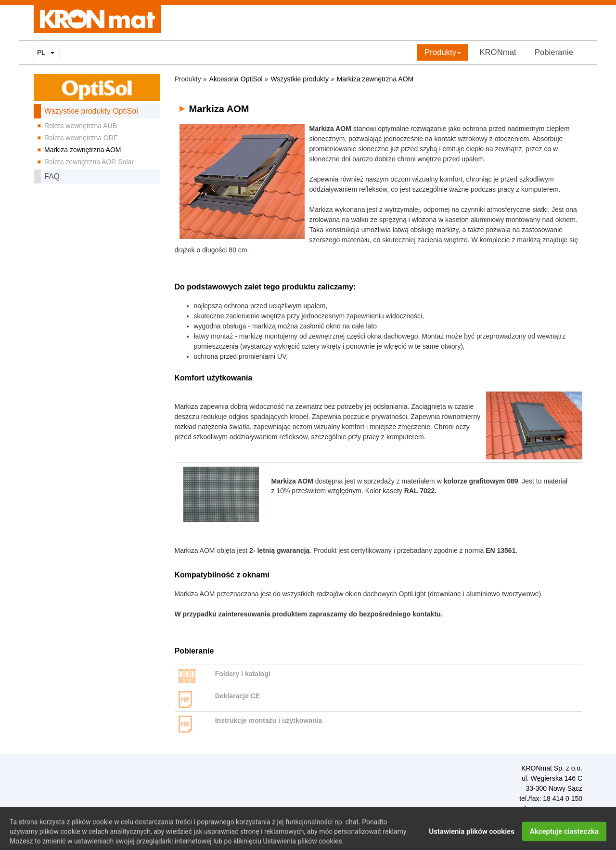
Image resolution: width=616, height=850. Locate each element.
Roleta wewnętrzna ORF (81, 138)
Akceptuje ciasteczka (564, 838)
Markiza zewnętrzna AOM (83, 150)
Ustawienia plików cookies (472, 838)
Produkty (443, 52)
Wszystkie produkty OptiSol (91, 111)
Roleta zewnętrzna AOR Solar (89, 162)
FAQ (52, 177)
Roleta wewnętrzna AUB (81, 126)
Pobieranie (554, 52)
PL (41, 52)
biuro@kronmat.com (556, 809)
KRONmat (498, 52)
